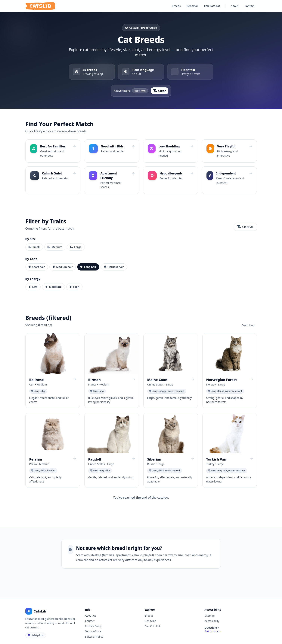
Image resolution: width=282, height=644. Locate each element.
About (235, 6)
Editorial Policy (94, 637)
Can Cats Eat (212, 6)
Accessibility (212, 621)
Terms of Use (93, 631)
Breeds (176, 6)
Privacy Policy (93, 626)
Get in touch (212, 631)
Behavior (192, 6)
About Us (91, 616)
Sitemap (210, 616)
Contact (249, 6)
